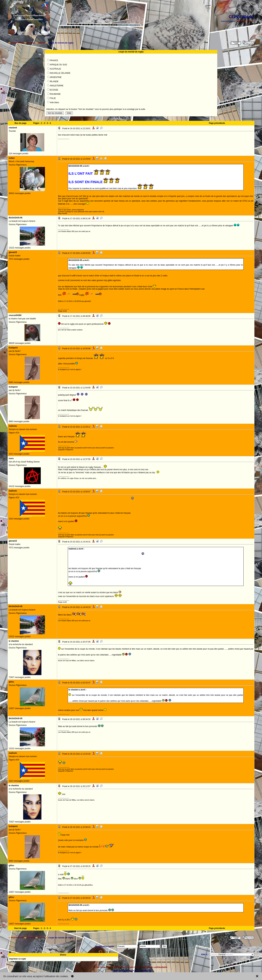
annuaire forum (133, 967)
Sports (41, 43)
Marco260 (241, 21)
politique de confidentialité (154, 967)
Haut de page (20, 928)
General (31, 43)
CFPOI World (17, 43)
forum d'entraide (116, 967)
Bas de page (21, 123)
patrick (250, 21)
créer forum (100, 967)
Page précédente (217, 123)
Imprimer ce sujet (18, 959)
